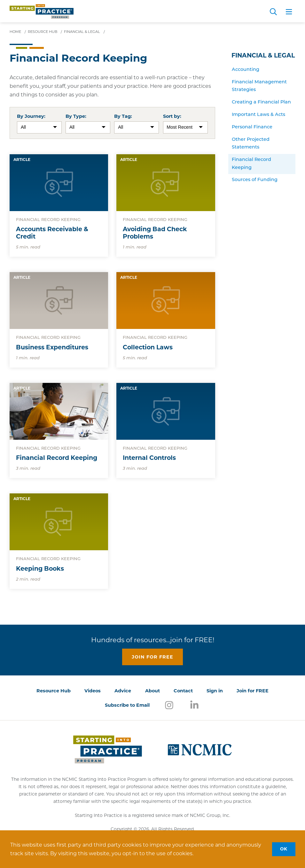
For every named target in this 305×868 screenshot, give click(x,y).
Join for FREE (253, 691)
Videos (93, 691)
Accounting (246, 70)
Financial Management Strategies (259, 86)
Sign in (215, 691)
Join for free (152, 657)
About (152, 691)
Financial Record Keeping (251, 164)
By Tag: (123, 116)
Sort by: (172, 116)
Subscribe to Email (127, 705)
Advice (123, 691)
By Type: (76, 116)
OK (284, 849)
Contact (183, 691)
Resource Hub (54, 691)
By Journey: (31, 116)
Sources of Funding (255, 180)
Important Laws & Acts (258, 115)
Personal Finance (252, 127)
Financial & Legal (263, 55)
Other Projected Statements (251, 144)
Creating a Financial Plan (261, 102)
